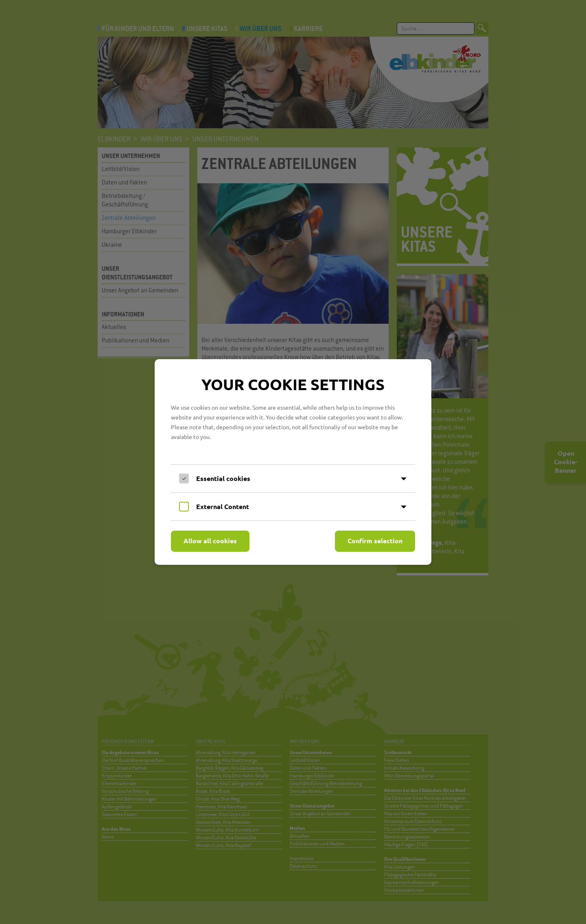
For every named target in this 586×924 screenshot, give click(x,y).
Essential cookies (223, 478)
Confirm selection (375, 541)
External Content (223, 506)
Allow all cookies (210, 541)
